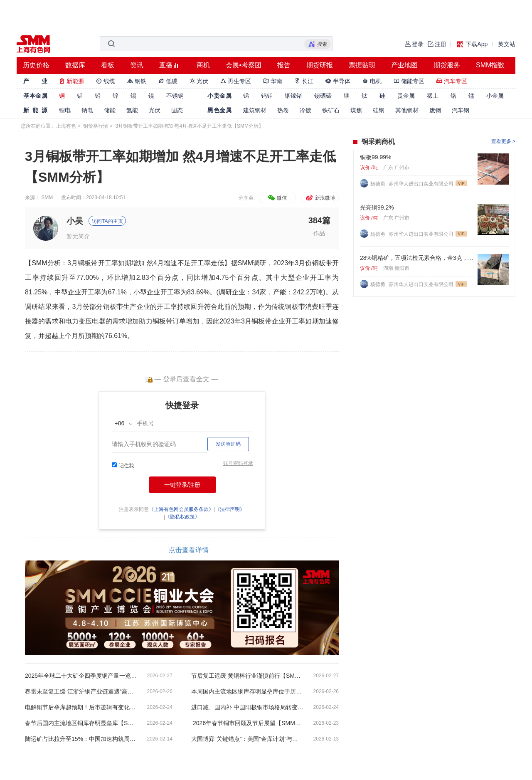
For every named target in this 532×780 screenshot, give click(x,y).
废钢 (435, 110)
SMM (47, 197)
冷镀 (305, 110)
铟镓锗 (293, 96)
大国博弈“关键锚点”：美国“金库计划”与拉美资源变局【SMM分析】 (247, 739)
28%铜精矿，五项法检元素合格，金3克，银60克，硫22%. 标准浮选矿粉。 (417, 258)
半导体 (338, 81)
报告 (284, 65)
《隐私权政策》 (182, 517)
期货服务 (447, 65)
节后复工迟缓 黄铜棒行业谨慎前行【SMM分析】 (247, 676)
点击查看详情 (189, 550)
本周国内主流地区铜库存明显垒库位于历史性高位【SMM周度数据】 (247, 691)
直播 (166, 65)
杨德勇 (378, 184)
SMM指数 (490, 65)
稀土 (433, 96)
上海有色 (66, 126)
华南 (273, 81)
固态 (177, 110)
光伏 (199, 81)
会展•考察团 (244, 65)
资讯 (137, 65)
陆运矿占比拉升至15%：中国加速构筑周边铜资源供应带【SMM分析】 (81, 739)
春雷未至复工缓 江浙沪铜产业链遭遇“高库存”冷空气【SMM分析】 (81, 691)
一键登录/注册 (182, 485)
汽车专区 (452, 81)
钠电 (87, 110)
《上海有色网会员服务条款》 (181, 509)
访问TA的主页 (107, 221)
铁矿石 (331, 110)
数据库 (75, 65)
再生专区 (236, 81)
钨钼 (267, 96)
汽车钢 (461, 110)
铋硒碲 (323, 96)
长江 (304, 81)
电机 (372, 81)
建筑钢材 (255, 110)
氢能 (132, 110)
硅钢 (379, 110)
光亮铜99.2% (377, 207)
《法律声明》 (230, 509)
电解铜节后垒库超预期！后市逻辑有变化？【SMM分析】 (81, 707)
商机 (203, 65)
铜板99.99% (376, 157)
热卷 (283, 110)
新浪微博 (320, 198)
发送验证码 (228, 444)
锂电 (65, 110)
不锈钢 (175, 96)
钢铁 (137, 81)
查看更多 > (503, 141)
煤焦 (356, 110)
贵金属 (406, 96)
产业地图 (404, 65)
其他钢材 (407, 110)
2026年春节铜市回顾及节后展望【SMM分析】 (247, 723)
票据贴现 (362, 65)
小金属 (495, 96)
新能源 (71, 81)
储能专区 (409, 81)
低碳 (168, 81)
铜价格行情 (96, 126)
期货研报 (320, 65)
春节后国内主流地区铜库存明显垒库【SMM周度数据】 (81, 723)
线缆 (106, 81)
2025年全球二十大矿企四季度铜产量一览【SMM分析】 (81, 676)
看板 (108, 65)
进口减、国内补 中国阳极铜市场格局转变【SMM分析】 (247, 707)
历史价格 (36, 65)
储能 (110, 110)
